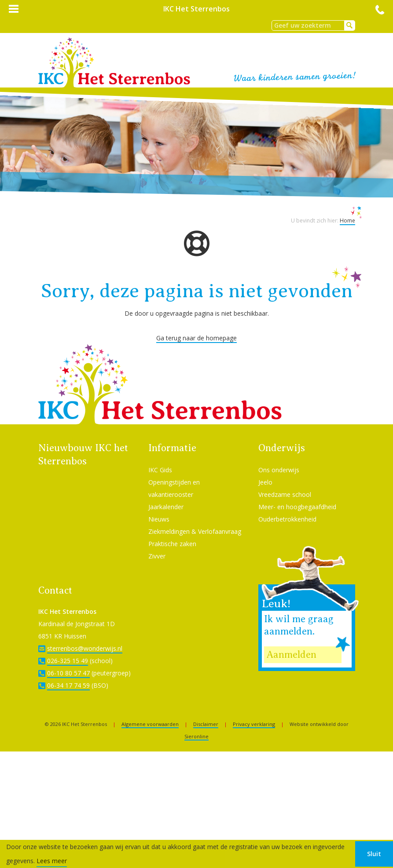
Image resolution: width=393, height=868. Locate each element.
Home (347, 221)
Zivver (157, 556)
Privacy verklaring (254, 724)
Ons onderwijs (279, 470)
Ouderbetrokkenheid (287, 519)
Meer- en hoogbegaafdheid (297, 507)
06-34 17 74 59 (68, 685)
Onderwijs (282, 448)
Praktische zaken (172, 544)
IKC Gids (160, 470)
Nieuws (159, 519)
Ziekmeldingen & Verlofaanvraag (195, 531)
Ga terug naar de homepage (196, 338)
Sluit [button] (374, 854)
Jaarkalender (166, 507)
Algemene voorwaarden (150, 724)
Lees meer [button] (52, 861)
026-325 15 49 (68, 661)
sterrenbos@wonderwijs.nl (85, 648)
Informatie (172, 448)
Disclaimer (206, 724)
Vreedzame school (285, 494)
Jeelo (265, 482)
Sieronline (196, 736)
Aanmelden (291, 655)
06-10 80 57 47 (68, 673)
